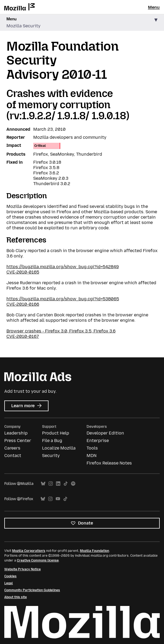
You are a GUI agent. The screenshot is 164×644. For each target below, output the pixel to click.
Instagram (51, 484)
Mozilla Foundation (94, 551)
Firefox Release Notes (109, 463)
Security (51, 456)
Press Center (18, 441)
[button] (82, 23)
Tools (92, 448)
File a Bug (52, 441)
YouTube (58, 499)
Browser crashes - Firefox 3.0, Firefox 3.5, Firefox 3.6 (61, 331)
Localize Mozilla (59, 448)
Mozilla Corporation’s (29, 551)
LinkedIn (58, 484)
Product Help (56, 433)
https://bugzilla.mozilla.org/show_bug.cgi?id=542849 (63, 267)
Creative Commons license (38, 560)
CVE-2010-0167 (23, 336)
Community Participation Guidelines (32, 590)
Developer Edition (105, 433)
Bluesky (43, 484)
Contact (13, 456)
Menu (154, 7)
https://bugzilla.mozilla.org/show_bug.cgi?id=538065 (63, 299)
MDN (92, 456)
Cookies (10, 576)
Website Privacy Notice (23, 569)
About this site (16, 597)
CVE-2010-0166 (23, 304)
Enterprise (98, 441)
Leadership (16, 433)
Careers (12, 448)
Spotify (73, 484)
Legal (9, 583)
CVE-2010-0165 (23, 272)
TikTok (66, 484)
